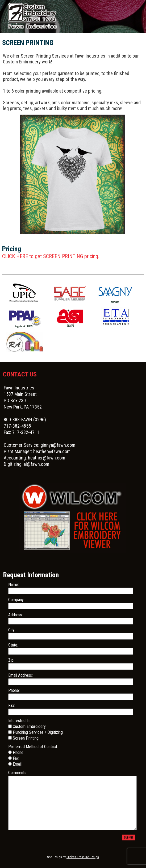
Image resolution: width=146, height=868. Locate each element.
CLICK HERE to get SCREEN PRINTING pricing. (51, 256)
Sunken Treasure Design (83, 857)
